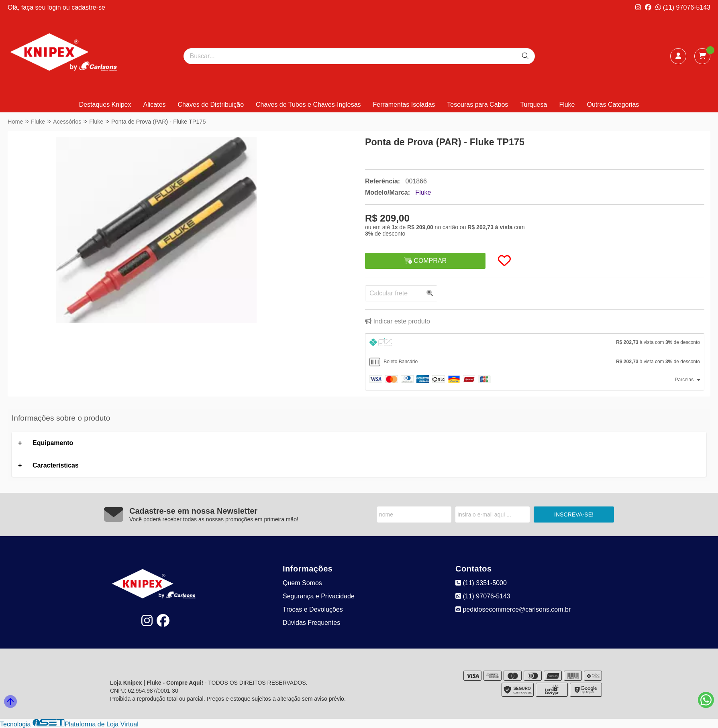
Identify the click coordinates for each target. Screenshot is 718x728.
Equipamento (53, 443)
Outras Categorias (613, 105)
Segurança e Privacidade (319, 596)
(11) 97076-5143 (683, 7)
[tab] (535, 343)
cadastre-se (88, 7)
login (55, 7)
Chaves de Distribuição (211, 105)
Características (56, 465)
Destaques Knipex (105, 105)
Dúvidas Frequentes (311, 623)
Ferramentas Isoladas (404, 105)
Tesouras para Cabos (477, 105)
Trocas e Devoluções (313, 609)
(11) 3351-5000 (481, 583)
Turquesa (533, 105)
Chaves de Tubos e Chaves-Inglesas (308, 105)
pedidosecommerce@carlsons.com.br (513, 609)
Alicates (155, 105)
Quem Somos (302, 583)
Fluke (567, 105)
